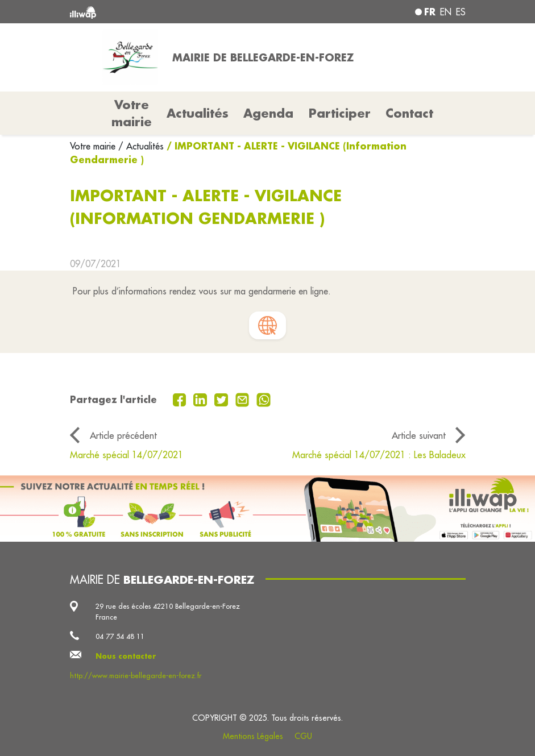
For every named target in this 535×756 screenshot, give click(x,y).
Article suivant (419, 435)
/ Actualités (141, 146)
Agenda (268, 113)
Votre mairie (94, 146)
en (446, 12)
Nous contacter (126, 656)
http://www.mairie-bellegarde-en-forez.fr (136, 675)
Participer (340, 113)
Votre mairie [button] (132, 113)
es (461, 12)
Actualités (198, 113)
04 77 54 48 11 (120, 636)
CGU (303, 736)
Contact (409, 113)
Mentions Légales (253, 736)
